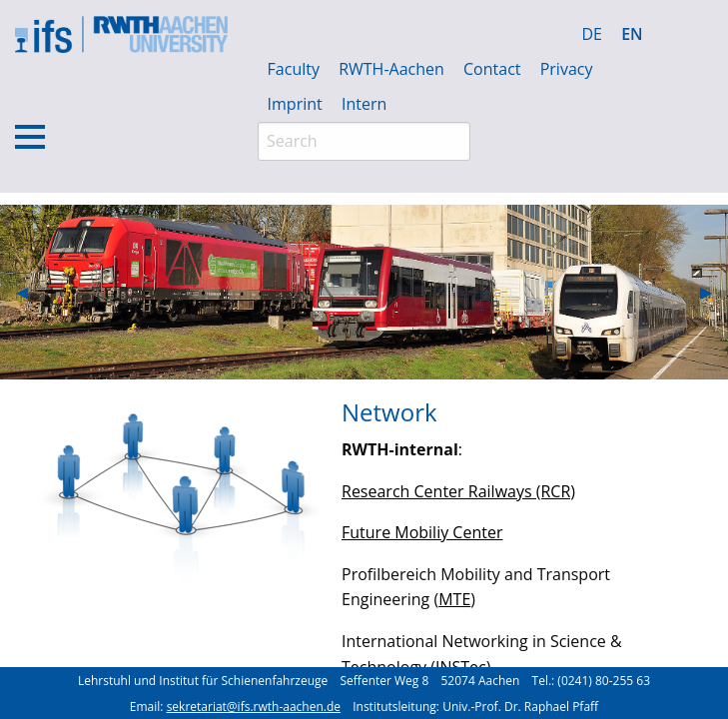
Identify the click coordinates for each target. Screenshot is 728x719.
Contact (492, 69)
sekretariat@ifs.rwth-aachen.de (254, 707)
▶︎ (714, 292)
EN (632, 34)
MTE (454, 599)
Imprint (295, 104)
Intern (364, 104)
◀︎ (30, 292)
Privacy (567, 69)
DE (592, 34)
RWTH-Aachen (391, 69)
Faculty (294, 69)
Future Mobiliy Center (422, 532)
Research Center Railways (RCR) (458, 491)
